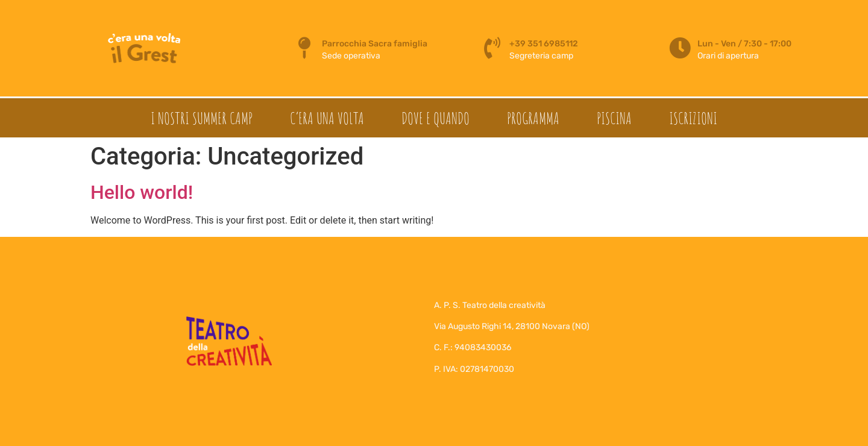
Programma (533, 118)
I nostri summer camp (202, 118)
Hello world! (142, 192)
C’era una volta (327, 118)
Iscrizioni (693, 118)
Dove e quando (436, 118)
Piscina (614, 118)
